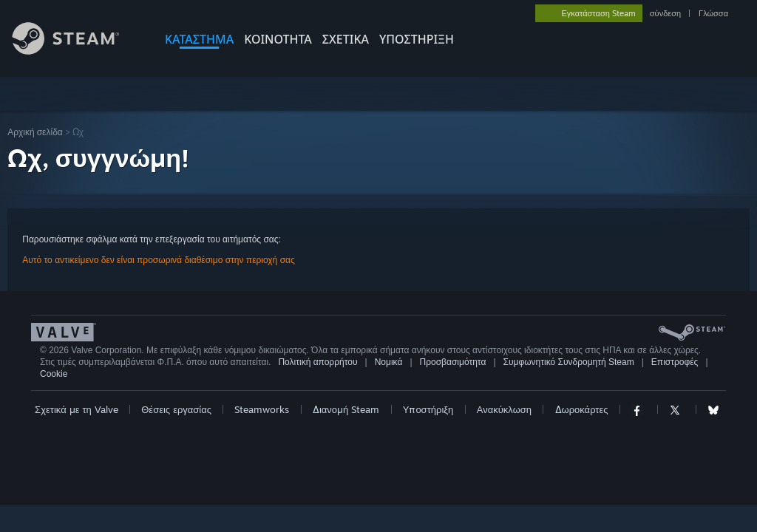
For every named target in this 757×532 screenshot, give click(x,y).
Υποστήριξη (428, 409)
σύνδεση (665, 13)
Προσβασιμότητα (453, 362)
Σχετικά (346, 39)
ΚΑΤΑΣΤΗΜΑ (199, 39)
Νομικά (389, 362)
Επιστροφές (675, 362)
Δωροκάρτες (582, 409)
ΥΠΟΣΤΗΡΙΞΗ (417, 39)
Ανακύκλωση (504, 409)
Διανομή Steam (346, 409)
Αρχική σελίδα (35, 132)
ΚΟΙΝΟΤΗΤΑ (278, 39)
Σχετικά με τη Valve (77, 409)
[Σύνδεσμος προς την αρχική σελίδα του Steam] (77, 51)
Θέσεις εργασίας (176, 409)
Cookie (54, 374)
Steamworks (262, 409)
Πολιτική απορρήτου (318, 362)
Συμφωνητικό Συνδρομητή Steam (569, 362)
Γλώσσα (713, 13)
